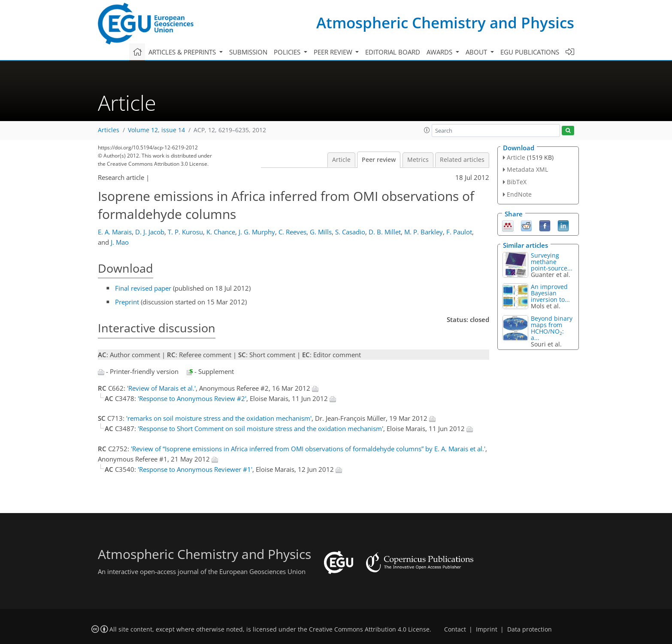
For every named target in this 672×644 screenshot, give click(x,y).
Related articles (462, 160)
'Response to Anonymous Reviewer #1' (195, 469)
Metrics (418, 160)
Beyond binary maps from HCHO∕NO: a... (552, 328)
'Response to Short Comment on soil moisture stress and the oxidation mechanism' (260, 428)
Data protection (530, 629)
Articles (109, 130)
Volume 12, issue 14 (156, 130)
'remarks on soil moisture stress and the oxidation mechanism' (219, 418)
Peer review (379, 160)
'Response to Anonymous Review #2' (192, 398)
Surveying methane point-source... (552, 262)
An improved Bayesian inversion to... (550, 293)
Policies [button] (288, 52)
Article (341, 160)
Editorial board (393, 52)
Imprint (487, 629)
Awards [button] (440, 52)
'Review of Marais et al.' (161, 388)
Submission (248, 52)
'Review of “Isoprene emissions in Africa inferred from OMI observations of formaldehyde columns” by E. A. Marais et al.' (308, 449)
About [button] (477, 52)
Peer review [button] (334, 52)
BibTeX (517, 182)
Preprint (127, 302)
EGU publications (530, 52)
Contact (455, 629)
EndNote (519, 194)
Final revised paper (143, 288)
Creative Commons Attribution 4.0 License (369, 629)
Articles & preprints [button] (183, 52)
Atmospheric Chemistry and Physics (445, 23)
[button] (427, 130)
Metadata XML (527, 169)
